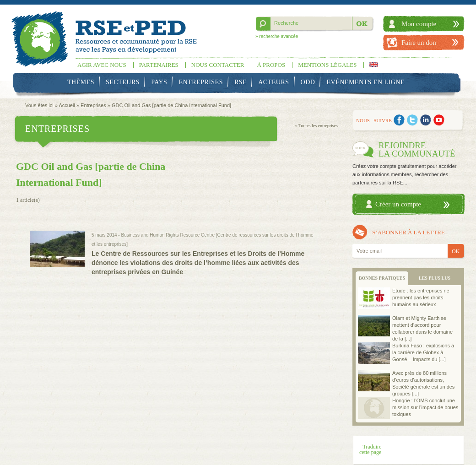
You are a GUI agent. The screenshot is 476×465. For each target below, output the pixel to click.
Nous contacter (218, 65)
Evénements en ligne (366, 82)
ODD (308, 82)
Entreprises (201, 82)
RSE (241, 82)
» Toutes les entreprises (316, 126)
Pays (159, 82)
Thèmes (81, 82)
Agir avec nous (102, 65)
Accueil (67, 105)
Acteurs (273, 82)
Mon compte (419, 24)
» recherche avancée (277, 36)
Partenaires (159, 65)
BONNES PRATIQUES (382, 278)
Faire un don (419, 43)
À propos (271, 65)
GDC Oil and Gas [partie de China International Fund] (171, 105)
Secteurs (123, 82)
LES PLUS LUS (435, 278)
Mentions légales (327, 65)
